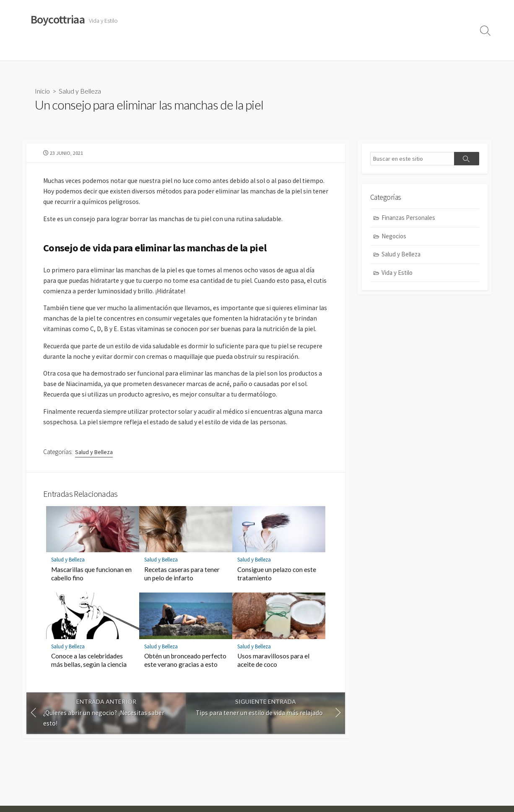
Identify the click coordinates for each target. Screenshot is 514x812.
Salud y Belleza (89, 50)
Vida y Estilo (43, 50)
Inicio (42, 91)
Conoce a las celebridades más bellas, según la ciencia (89, 680)
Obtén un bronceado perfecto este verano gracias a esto (185, 680)
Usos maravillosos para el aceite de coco (273, 680)
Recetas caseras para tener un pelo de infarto (182, 594)
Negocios (199, 50)
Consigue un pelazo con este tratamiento (277, 594)
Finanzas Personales (148, 50)
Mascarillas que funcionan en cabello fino (91, 594)
